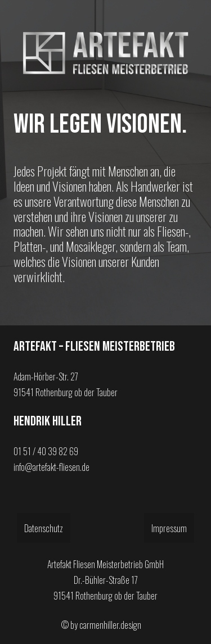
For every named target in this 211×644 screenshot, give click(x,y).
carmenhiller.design (110, 625)
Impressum (169, 528)
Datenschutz (44, 528)
